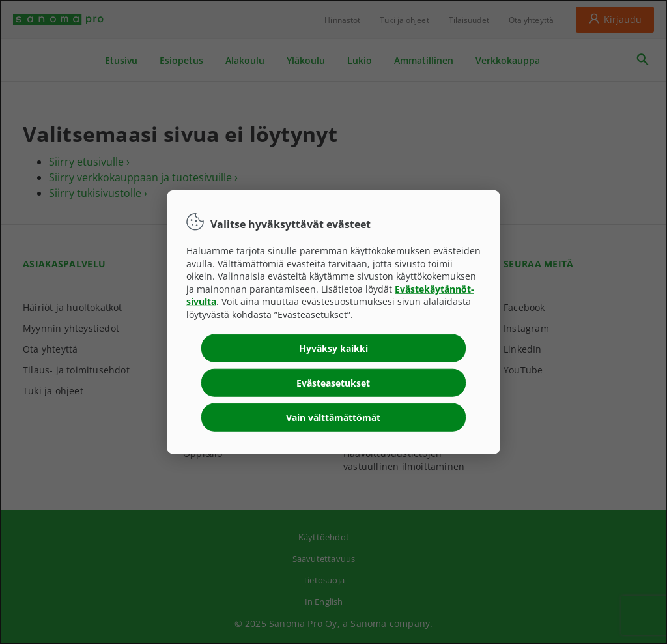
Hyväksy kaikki (333, 348)
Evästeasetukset (333, 382)
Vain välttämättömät (333, 417)
